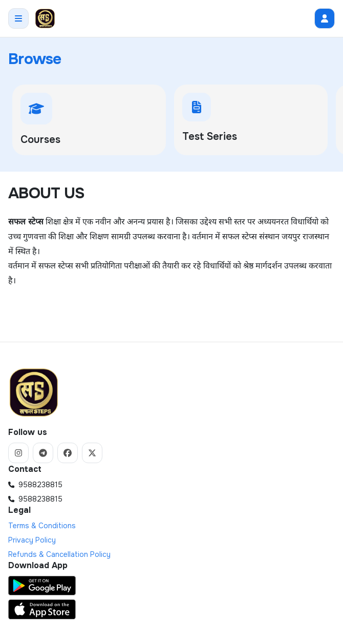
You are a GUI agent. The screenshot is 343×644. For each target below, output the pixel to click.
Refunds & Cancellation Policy (59, 554)
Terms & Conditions (42, 526)
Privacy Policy (32, 540)
